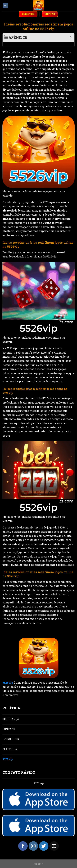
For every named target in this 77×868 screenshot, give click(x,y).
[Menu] (5, 6)
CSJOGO (38, 859)
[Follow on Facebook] (23, 841)
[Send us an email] (54, 841)
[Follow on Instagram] (33, 841)
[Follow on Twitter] (44, 841)
